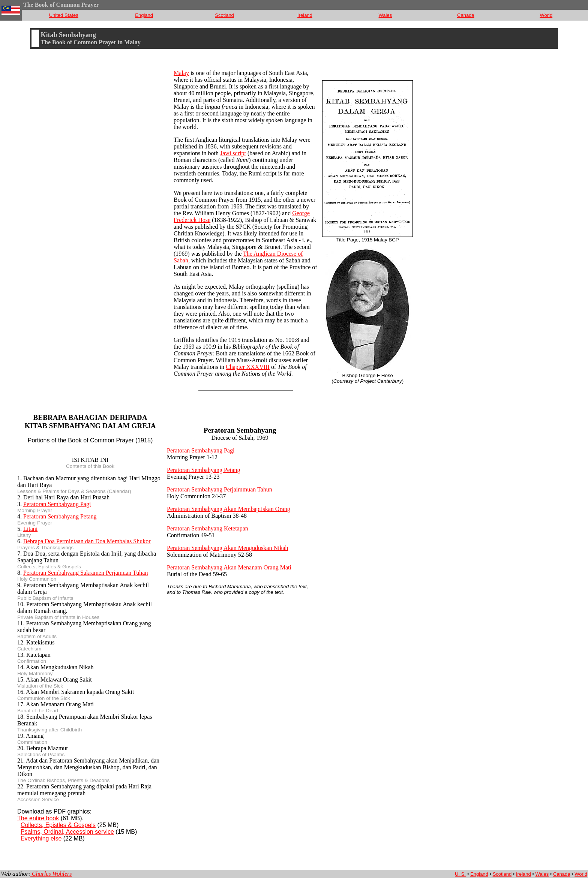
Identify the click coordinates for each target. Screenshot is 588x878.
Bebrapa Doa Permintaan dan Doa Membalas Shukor (87, 541)
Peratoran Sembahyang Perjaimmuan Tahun (220, 489)
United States (64, 15)
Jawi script (233, 153)
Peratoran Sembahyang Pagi (57, 504)
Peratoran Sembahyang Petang (60, 516)
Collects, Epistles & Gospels (58, 825)
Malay (181, 73)
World (546, 15)
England (144, 15)
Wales (385, 15)
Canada (466, 15)
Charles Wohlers (51, 874)
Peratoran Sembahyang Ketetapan (208, 528)
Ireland (305, 15)
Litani (30, 529)
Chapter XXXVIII (248, 367)
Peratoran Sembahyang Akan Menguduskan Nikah (227, 548)
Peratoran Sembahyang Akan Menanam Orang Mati (229, 567)
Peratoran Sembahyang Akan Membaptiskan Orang (229, 509)
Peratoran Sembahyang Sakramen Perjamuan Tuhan (85, 573)
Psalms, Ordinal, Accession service (67, 832)
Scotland (224, 15)
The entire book (38, 818)
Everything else (41, 838)
